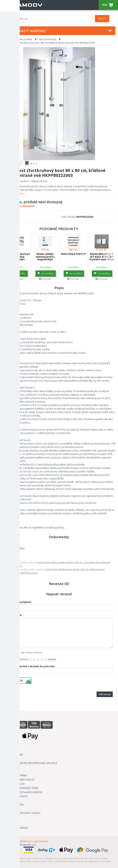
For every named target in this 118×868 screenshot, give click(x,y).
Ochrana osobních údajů (19, 780)
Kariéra (7, 751)
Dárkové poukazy (14, 784)
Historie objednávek (15, 828)
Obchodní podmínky (15, 775)
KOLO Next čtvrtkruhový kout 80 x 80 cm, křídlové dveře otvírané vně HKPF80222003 (50, 43)
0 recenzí (23, 181)
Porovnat (17, 279)
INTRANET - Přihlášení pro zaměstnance (27, 841)
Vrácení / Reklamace (15, 796)
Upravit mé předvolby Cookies (21, 813)
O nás (6, 759)
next (110, 257)
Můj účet (8, 824)
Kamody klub (11, 767)
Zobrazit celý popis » (14, 193)
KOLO (16, 217)
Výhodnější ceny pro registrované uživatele (30, 763)
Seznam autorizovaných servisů (22, 792)
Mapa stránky (11, 800)
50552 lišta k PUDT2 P (73, 254)
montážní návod (11, 552)
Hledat (102, 19)
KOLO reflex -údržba (14, 549)
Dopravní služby (13, 755)
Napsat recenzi (39, 181)
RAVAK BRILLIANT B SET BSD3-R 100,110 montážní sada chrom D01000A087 (102, 258)
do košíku (18, 273)
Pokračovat (105, 694)
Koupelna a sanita (23, 39)
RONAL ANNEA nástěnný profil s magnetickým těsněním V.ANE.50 (45, 258)
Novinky (7, 832)
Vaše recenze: (14, 615)
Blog (6, 809)
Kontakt (8, 771)
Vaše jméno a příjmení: (18, 602)
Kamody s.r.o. (29, 845)
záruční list (8, 545)
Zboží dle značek (13, 805)
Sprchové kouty (48, 39)
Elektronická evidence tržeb (20, 788)
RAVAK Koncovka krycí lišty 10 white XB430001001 (17, 257)
